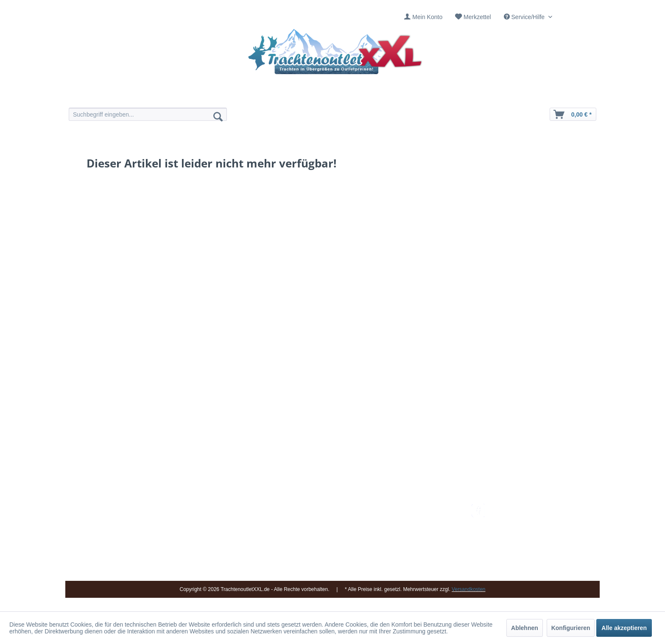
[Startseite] (211, 96)
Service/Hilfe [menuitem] (525, 17)
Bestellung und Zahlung (416, 528)
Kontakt (309, 519)
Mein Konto (427, 17)
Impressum (314, 508)
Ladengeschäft (319, 538)
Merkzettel (477, 17)
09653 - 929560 (185, 519)
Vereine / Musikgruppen (330, 549)
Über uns (311, 528)
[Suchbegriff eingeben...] (148, 114)
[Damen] (259, 96)
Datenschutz (402, 559)
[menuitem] (423, 17)
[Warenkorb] (573, 114)
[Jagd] (357, 96)
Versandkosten (405, 508)
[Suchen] (218, 116)
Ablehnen (525, 628)
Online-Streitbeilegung (415, 549)
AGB (391, 569)
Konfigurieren (571, 628)
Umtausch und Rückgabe (418, 519)
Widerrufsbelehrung (411, 538)
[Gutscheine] (406, 96)
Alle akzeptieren (624, 628)
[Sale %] (454, 96)
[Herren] (308, 96)
